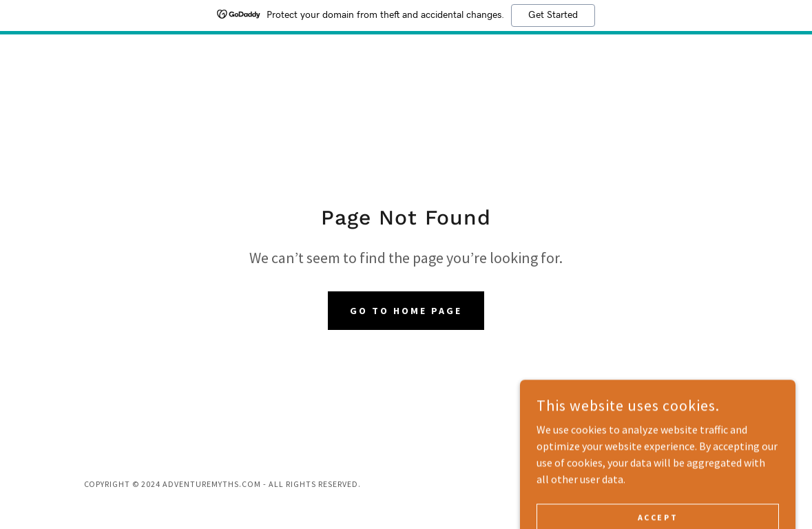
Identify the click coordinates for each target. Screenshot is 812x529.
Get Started (553, 15)
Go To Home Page (406, 311)
